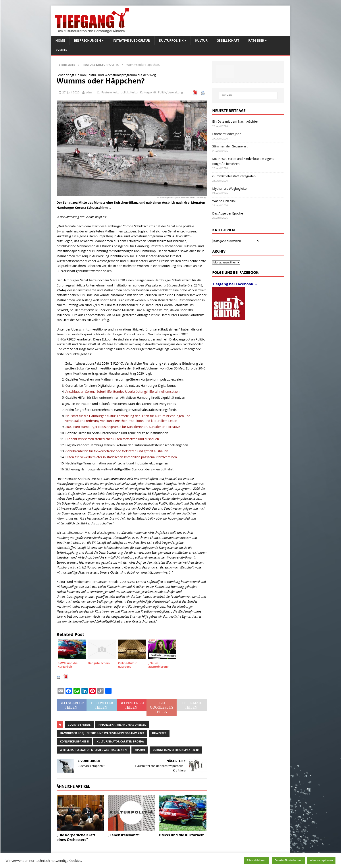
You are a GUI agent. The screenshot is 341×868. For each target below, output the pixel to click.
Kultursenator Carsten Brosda (120, 741)
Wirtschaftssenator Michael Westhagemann (93, 750)
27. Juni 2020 (71, 92)
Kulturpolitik (171, 40)
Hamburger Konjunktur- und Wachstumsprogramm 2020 (102, 733)
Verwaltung (175, 92)
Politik (162, 92)
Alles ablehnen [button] (257, 860)
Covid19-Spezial (79, 725)
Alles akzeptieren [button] (321, 860)
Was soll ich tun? (224, 201)
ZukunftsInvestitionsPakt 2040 (176, 750)
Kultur (201, 40)
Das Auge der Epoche (228, 213)
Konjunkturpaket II (74, 741)
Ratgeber (256, 40)
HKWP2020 (159, 733)
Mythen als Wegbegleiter (230, 188)
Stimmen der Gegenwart (230, 146)
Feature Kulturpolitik (115, 92)
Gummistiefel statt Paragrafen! (234, 176)
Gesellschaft (228, 40)
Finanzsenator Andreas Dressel (122, 725)
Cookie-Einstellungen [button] (288, 860)
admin (90, 92)
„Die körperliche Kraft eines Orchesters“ (76, 837)
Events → (64, 50)
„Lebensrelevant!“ (124, 835)
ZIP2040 (140, 750)
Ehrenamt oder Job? (226, 134)
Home (60, 40)
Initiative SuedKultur (131, 40)
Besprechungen (87, 40)
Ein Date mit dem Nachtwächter (235, 121)
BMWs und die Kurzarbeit (181, 835)
